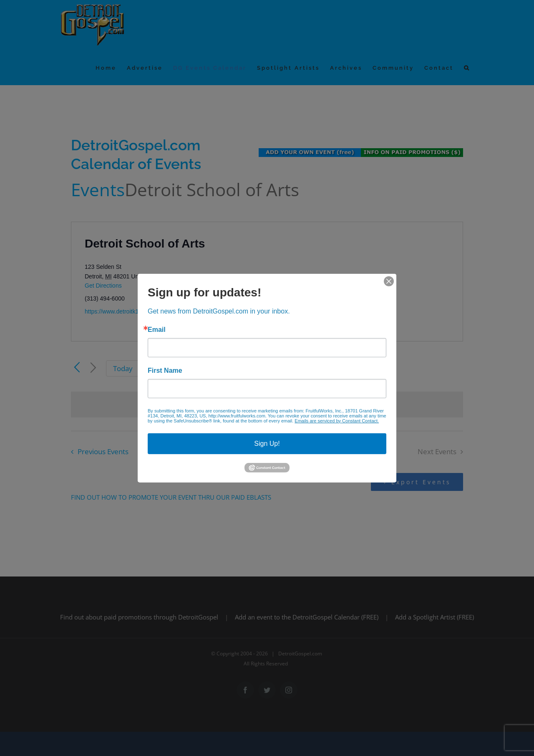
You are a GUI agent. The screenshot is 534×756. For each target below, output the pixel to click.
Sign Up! (267, 443)
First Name (165, 370)
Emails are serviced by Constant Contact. (337, 420)
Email (157, 329)
